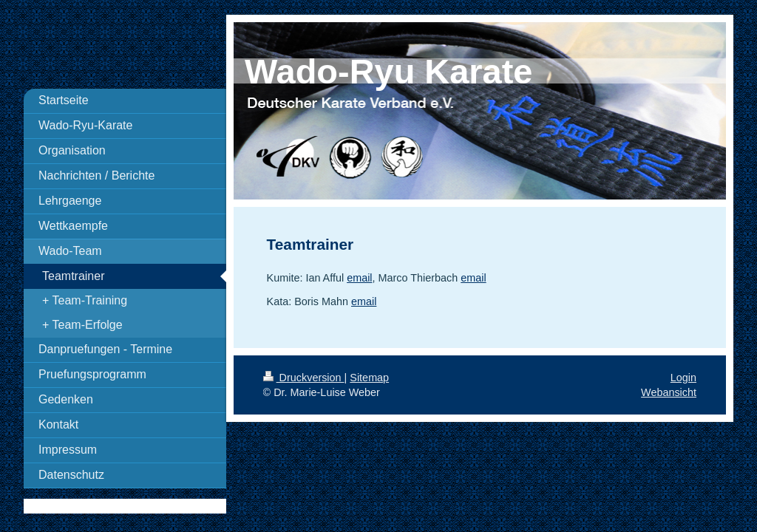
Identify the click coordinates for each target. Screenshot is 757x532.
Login (683, 378)
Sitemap (369, 378)
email (359, 278)
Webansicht (669, 392)
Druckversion (304, 378)
